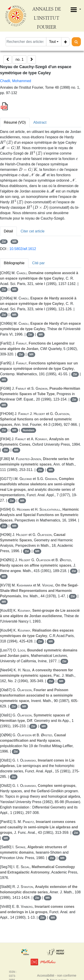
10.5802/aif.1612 (23, 249)
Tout (52, 42)
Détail (8, 231)
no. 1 (19, 59)
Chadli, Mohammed (16, 81)
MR (14, 242)
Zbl (4, 242)
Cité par (39, 263)
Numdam (29, 430)
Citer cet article (33, 231)
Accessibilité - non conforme (57, 975)
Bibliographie (14, 263)
